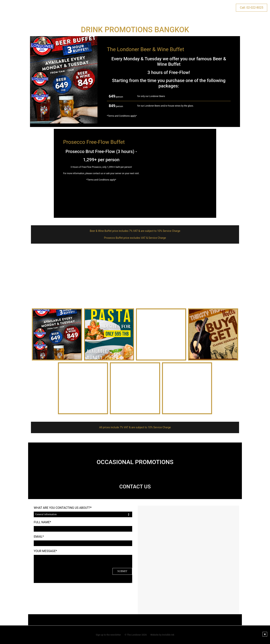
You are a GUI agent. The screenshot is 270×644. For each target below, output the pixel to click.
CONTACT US (188, 8)
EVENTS (94, 8)
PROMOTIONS (71, 8)
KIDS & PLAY (115, 8)
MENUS (137, 8)
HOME (30, 8)
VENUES (48, 8)
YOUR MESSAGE (45, 551)
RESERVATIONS (160, 8)
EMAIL (39, 537)
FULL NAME (42, 522)
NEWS (209, 8)
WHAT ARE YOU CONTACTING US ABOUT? (63, 508)
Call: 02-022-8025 (252, 8)
